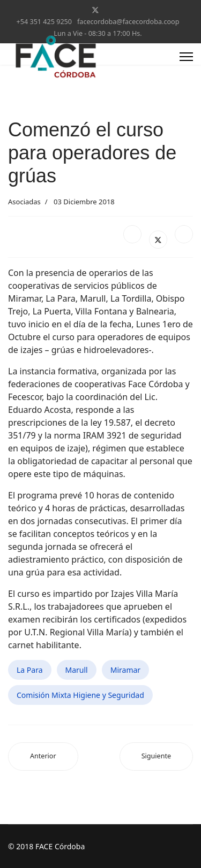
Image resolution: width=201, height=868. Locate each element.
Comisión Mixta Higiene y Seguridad (80, 695)
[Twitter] (95, 10)
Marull (77, 670)
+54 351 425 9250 (44, 22)
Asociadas (24, 202)
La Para (30, 670)
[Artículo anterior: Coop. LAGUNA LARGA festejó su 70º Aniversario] (43, 756)
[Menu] (186, 57)
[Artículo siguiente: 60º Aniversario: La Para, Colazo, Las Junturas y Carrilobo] (156, 756)
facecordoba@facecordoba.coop (128, 22)
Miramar (125, 670)
